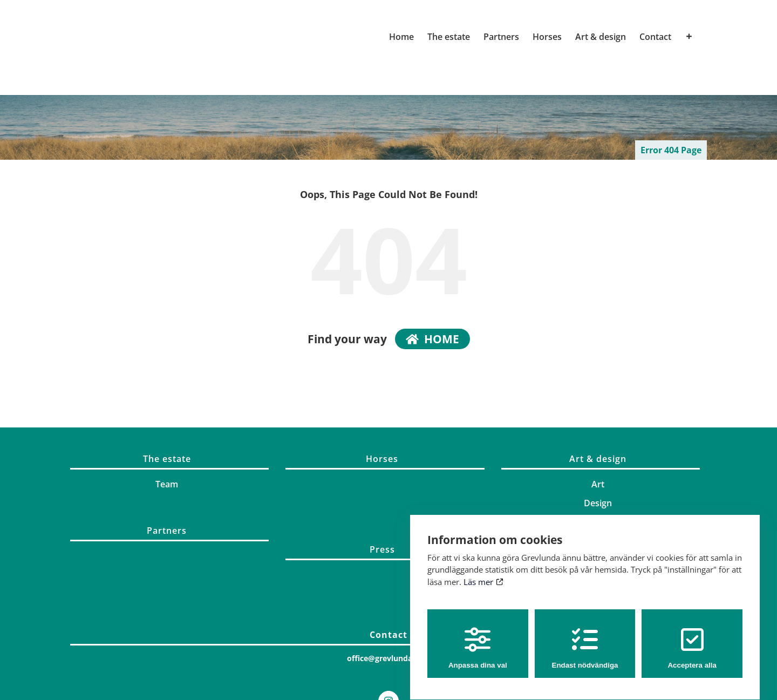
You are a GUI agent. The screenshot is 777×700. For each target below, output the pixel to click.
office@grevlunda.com (389, 658)
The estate (167, 459)
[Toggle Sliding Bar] (689, 37)
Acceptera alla (692, 638)
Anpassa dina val (478, 638)
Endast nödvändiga (585, 638)
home (432, 339)
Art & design (598, 459)
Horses (382, 459)
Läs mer (483, 572)
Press (382, 549)
